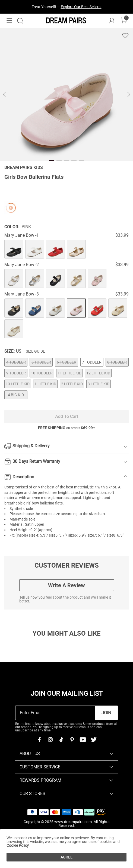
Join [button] (106, 713)
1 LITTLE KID (45, 384)
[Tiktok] (61, 740)
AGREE (66, 857)
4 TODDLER (16, 362)
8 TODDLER (117, 362)
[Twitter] (94, 740)
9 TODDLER (16, 373)
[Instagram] (50, 740)
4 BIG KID (16, 395)
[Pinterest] (72, 740)
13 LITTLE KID (18, 384)
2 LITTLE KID (72, 384)
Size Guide (35, 351)
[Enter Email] (55, 713)
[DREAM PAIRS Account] (112, 21)
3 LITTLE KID (99, 384)
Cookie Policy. (18, 845)
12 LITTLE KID (98, 373)
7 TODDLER (92, 362)
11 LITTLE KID (69, 373)
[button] (9, 21)
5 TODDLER (41, 362)
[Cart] (124, 21)
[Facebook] (39, 740)
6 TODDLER (66, 362)
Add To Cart (67, 416)
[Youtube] (83, 740)
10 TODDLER (42, 373)
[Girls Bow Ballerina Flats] (14, 249)
